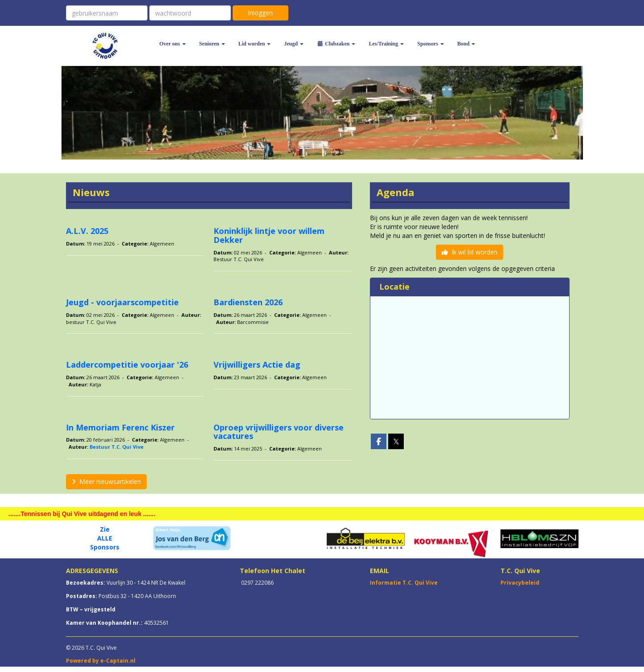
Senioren (212, 44)
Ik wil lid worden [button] (470, 252)
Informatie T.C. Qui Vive (404, 583)
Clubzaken (336, 44)
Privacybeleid (520, 583)
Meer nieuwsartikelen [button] (106, 481)
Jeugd (294, 44)
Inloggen (260, 13)
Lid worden (255, 44)
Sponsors (431, 44)
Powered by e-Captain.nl (101, 661)
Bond (466, 44)
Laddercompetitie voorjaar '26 (127, 365)
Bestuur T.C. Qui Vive (117, 447)
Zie (105, 529)
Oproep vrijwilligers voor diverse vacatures (279, 432)
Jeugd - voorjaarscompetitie (122, 302)
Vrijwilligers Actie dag (257, 365)
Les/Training (386, 44)
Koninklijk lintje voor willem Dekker (269, 235)
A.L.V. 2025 (87, 231)
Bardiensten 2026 (248, 302)
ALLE (105, 538)
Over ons (173, 44)
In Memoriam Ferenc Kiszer (120, 427)
